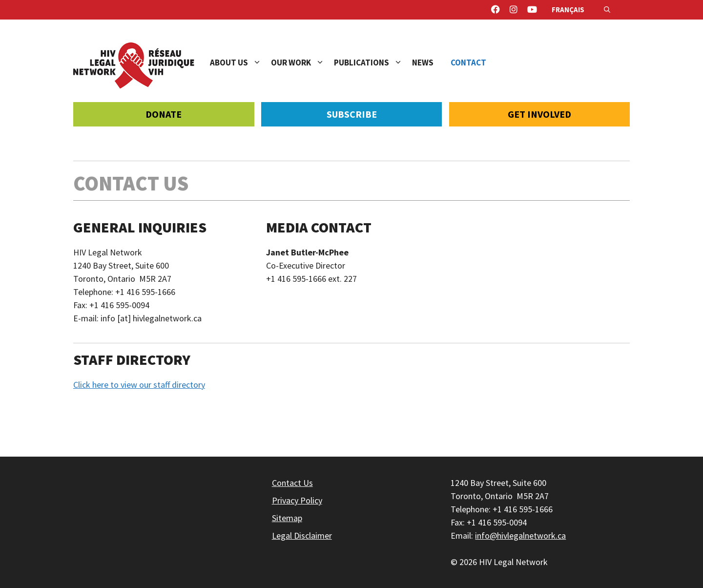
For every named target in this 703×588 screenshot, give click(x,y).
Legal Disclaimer (302, 535)
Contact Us (292, 483)
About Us (240, 63)
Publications (373, 63)
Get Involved (539, 114)
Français (568, 10)
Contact (468, 63)
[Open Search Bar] (607, 10)
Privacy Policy (297, 500)
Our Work (302, 63)
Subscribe (352, 114)
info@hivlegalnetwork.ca (520, 535)
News (423, 63)
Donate (164, 114)
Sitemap (287, 518)
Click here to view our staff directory (139, 385)
